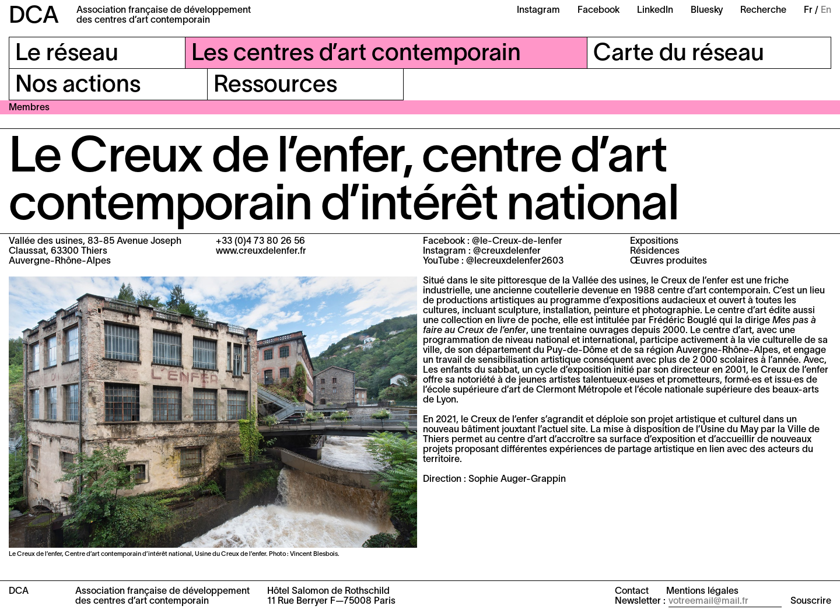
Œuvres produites (668, 261)
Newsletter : (640, 601)
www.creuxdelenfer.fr (261, 251)
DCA (34, 17)
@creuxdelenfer (507, 251)
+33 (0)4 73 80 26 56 (260, 242)
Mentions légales (702, 591)
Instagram (538, 10)
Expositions (654, 242)
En (826, 10)
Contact (632, 591)
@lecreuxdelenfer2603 (515, 261)
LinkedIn (655, 10)
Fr (808, 10)
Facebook (598, 10)
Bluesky (707, 10)
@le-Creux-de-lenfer (517, 242)
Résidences (655, 251)
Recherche (763, 10)
